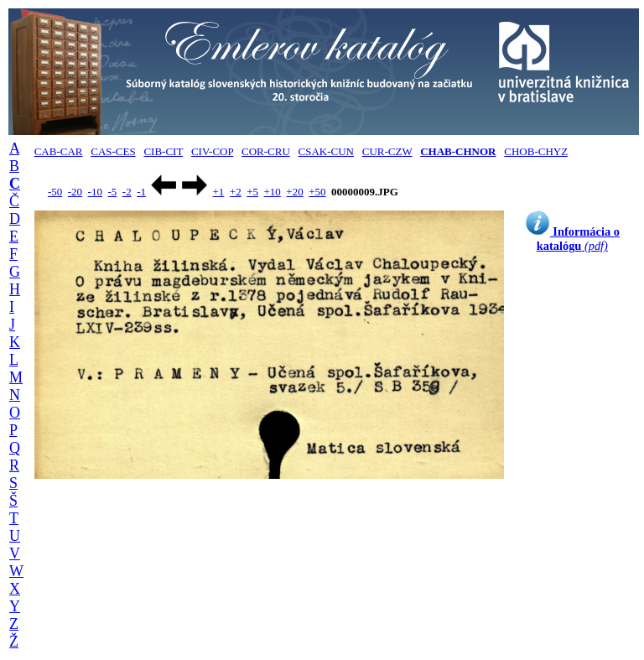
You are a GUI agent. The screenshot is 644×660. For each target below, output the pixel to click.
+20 (294, 192)
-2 (127, 192)
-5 (112, 192)
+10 (273, 192)
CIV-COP (212, 151)
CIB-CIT (163, 151)
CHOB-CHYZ (536, 151)
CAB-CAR (59, 151)
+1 (218, 192)
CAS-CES (113, 151)
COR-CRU (266, 151)
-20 (75, 192)
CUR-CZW (387, 151)
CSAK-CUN (326, 151)
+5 (252, 192)
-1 (141, 192)
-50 (55, 192)
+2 (236, 192)
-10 (95, 192)
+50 (317, 192)
